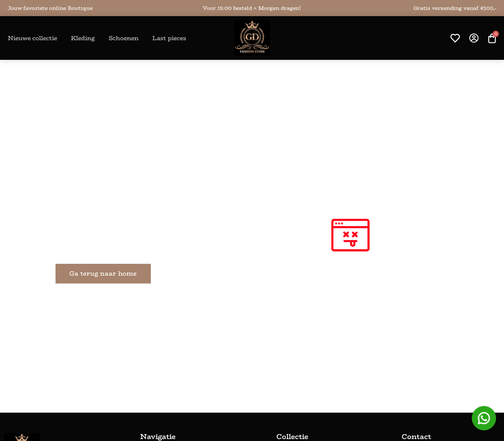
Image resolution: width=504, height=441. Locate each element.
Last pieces (169, 38)
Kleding (83, 38)
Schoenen (124, 38)
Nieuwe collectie (32, 38)
